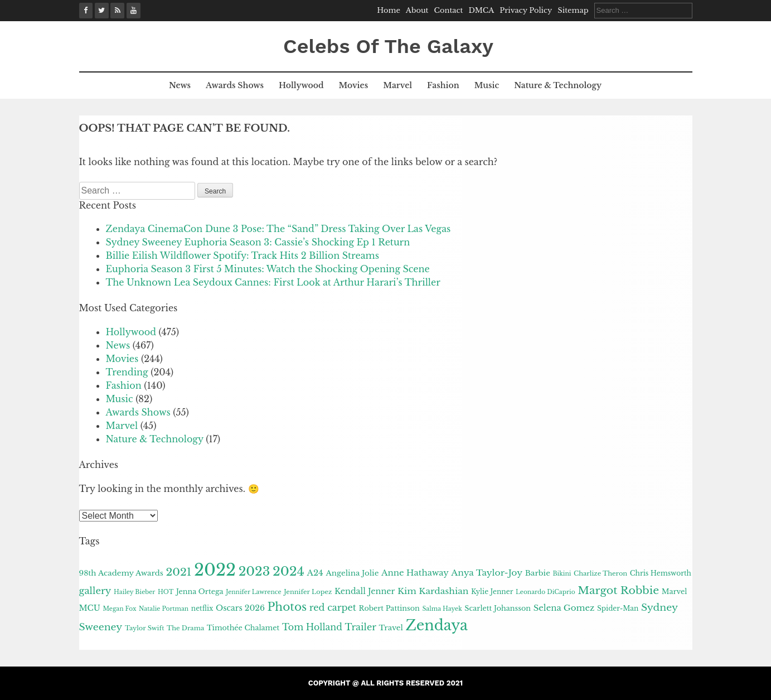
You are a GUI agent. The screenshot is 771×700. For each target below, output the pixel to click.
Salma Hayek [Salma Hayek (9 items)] (442, 609)
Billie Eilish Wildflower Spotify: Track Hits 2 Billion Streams (243, 255)
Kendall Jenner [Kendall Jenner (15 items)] (365, 591)
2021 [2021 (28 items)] (178, 572)
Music (487, 85)
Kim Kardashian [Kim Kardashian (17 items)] (433, 591)
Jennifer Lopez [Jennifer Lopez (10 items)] (308, 592)
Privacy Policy (526, 10)
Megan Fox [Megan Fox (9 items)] (119, 609)
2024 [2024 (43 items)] (288, 571)
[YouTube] (134, 11)
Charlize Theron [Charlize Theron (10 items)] (600, 573)
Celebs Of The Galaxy (388, 46)
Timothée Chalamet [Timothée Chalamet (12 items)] (243, 628)
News (180, 85)
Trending (127, 372)
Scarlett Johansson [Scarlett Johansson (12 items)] (498, 608)
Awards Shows (235, 85)
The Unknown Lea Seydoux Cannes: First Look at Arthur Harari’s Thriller (273, 282)
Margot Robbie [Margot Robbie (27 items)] (618, 590)
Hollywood (301, 85)
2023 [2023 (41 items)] (254, 571)
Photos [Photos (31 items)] (287, 607)
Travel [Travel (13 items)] (391, 628)
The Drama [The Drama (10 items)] (185, 628)
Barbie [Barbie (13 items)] (538, 573)
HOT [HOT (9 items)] (166, 592)
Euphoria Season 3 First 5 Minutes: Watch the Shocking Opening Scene (268, 269)
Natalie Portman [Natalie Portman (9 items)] (164, 609)
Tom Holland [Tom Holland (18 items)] (312, 627)
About (417, 10)
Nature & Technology (558, 85)
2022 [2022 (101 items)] (215, 570)
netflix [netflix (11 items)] (202, 608)
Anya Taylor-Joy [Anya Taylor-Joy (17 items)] (487, 573)
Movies (354, 85)
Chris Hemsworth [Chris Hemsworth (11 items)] (661, 573)
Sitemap (573, 10)
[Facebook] (86, 11)
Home (389, 10)
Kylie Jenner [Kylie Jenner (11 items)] (492, 592)
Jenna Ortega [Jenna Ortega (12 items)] (200, 592)
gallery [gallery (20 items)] (95, 591)
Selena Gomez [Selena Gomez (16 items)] (564, 608)
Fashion (443, 85)
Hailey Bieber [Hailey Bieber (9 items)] (134, 592)
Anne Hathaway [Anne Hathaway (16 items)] (415, 573)
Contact (449, 10)
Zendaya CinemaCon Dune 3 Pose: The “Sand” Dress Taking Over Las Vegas (278, 229)
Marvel (397, 85)
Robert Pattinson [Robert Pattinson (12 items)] (389, 608)
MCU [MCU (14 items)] (90, 608)
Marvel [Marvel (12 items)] (675, 592)
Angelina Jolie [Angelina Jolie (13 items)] (352, 573)
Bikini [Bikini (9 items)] (562, 574)
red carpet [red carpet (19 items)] (333, 607)
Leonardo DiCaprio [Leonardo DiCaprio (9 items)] (545, 592)
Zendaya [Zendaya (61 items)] (437, 625)
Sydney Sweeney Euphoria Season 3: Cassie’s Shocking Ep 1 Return (258, 242)
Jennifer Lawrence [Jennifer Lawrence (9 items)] (253, 592)
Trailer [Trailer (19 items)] (361, 627)
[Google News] (117, 11)
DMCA (481, 10)
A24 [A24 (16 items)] (315, 573)
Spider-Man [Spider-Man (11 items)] (618, 608)
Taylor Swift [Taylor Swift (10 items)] (145, 628)
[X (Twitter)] (102, 11)
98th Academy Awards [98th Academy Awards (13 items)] (121, 573)
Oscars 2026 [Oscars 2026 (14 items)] (240, 608)
